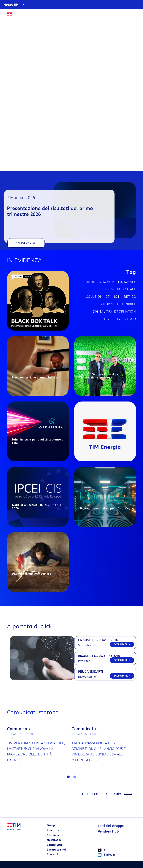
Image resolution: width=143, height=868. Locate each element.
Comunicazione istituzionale (110, 282)
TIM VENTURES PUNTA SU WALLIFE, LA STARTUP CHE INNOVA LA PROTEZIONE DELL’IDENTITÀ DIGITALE (36, 752)
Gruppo (52, 826)
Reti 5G (130, 297)
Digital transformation (114, 312)
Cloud (130, 319)
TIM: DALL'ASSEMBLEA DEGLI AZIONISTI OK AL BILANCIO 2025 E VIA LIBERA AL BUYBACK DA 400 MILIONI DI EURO (99, 752)
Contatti (52, 855)
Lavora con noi (56, 850)
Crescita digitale (121, 289)
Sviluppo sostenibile (117, 304)
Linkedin (106, 855)
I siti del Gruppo (111, 826)
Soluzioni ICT (98, 297)
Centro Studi (55, 845)
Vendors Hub (108, 831)
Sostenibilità (55, 835)
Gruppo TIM (11, 5)
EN (126, 15)
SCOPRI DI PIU (122, 644)
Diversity (112, 319)
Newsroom (54, 840)
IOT (117, 297)
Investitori (54, 830)
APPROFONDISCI (26, 243)
